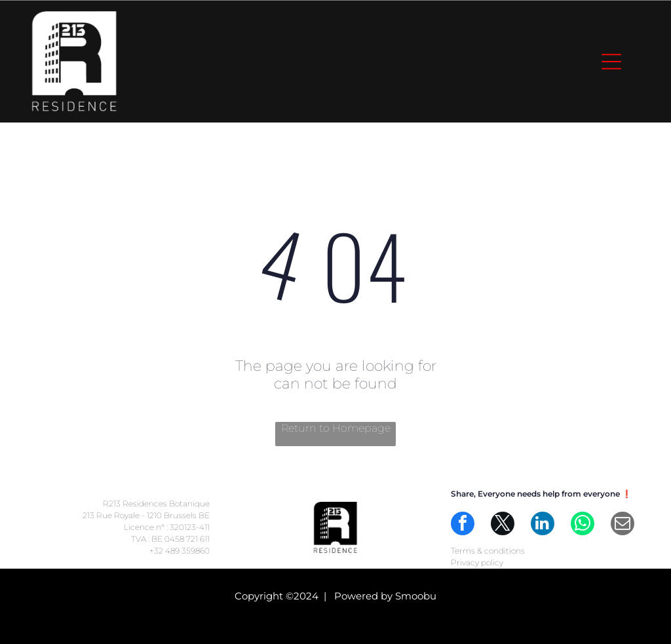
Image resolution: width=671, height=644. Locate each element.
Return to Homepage (336, 428)
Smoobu (416, 596)
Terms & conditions (488, 551)
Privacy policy (477, 562)
